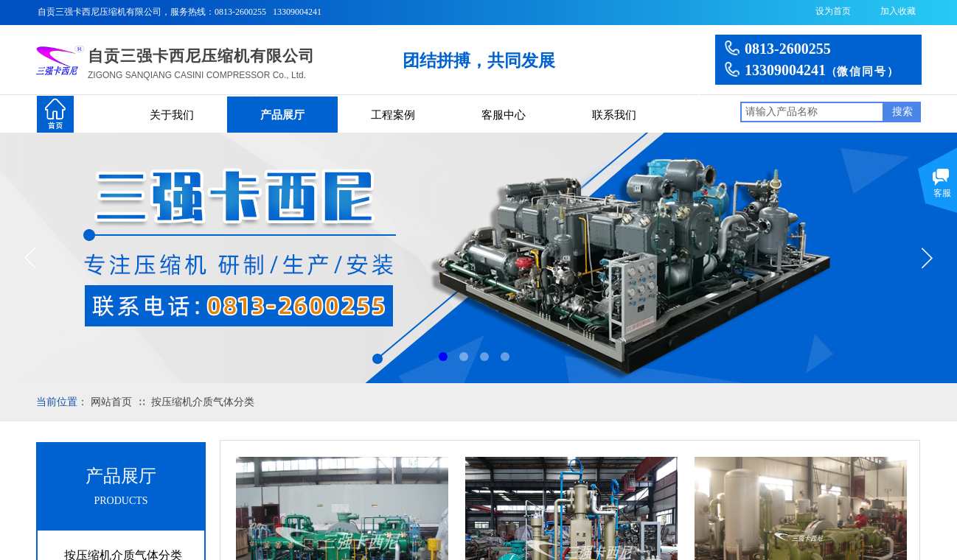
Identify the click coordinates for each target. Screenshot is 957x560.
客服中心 (504, 115)
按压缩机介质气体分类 (203, 402)
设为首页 (833, 11)
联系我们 (614, 115)
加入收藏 (898, 11)
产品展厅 (282, 115)
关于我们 (172, 115)
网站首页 (111, 402)
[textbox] (812, 112)
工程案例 (393, 115)
